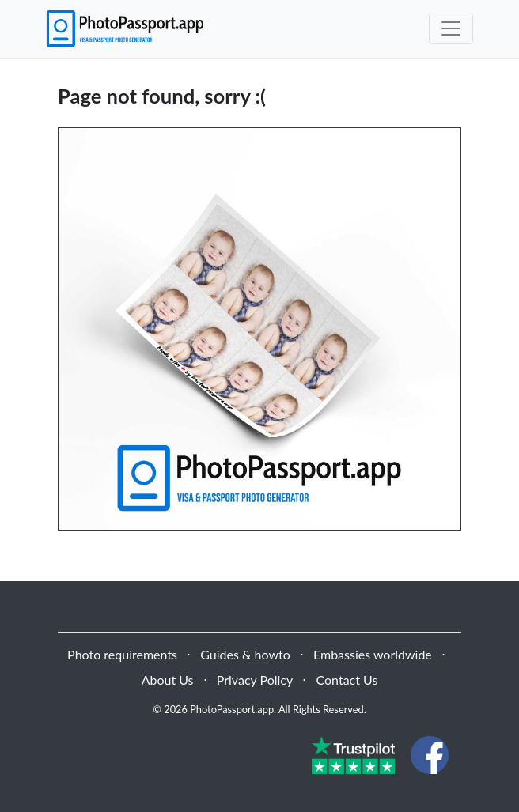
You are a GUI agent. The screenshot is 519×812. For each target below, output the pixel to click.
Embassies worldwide (373, 654)
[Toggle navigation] (451, 28)
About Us (168, 680)
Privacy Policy (255, 680)
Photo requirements (122, 654)
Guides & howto (245, 654)
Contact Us (347, 680)
